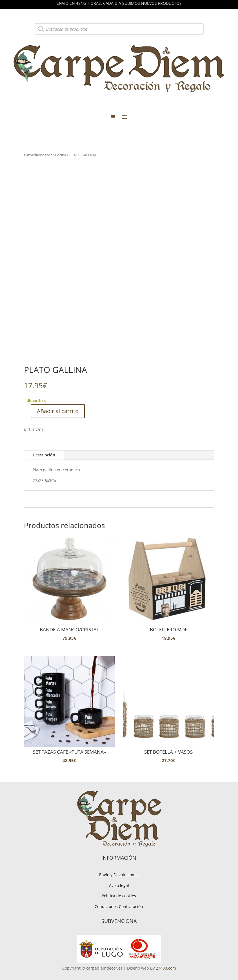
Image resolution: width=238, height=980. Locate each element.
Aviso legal (119, 885)
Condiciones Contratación (119, 906)
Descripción (44, 455)
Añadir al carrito (58, 411)
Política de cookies (119, 896)
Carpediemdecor (38, 155)
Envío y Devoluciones (119, 875)
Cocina (61, 155)
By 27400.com (163, 968)
